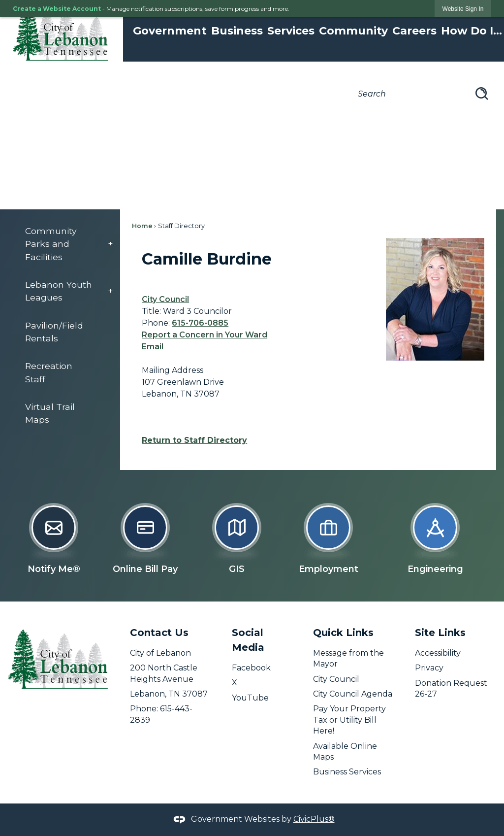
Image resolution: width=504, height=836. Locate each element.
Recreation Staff (49, 372)
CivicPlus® (314, 819)
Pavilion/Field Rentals (54, 332)
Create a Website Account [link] (57, 9)
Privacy (429, 668)
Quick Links (343, 633)
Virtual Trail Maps (50, 413)
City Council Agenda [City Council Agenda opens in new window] (353, 694)
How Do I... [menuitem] (472, 31)
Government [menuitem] (170, 31)
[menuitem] (64, 244)
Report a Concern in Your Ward (205, 335)
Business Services (347, 772)
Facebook (251, 668)
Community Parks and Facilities (51, 244)
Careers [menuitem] (414, 31)
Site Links (440, 633)
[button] (482, 94)
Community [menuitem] (353, 31)
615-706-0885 (200, 323)
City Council (165, 299)
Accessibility (438, 653)
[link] (463, 9)
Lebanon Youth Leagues (59, 291)
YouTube (250, 698)
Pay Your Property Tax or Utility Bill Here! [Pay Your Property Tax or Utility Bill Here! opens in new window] (349, 720)
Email (153, 347)
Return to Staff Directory (194, 440)
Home (142, 226)
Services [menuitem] (291, 31)
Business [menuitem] (237, 31)
